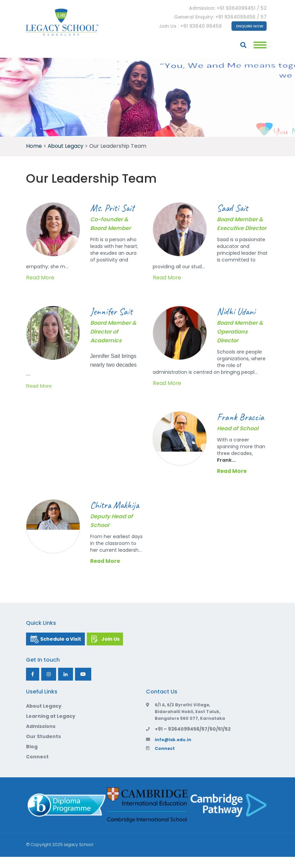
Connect (37, 768)
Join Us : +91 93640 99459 (190, 26)
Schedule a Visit (63, 650)
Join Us (116, 650)
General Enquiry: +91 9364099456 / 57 (220, 17)
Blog (32, 758)
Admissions (41, 737)
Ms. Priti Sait (114, 208)
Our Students (43, 748)
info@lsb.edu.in (169, 751)
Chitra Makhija (104, 510)
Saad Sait (234, 208)
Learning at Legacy (51, 727)
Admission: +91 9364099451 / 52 (227, 8)
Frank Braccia (242, 417)
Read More (40, 278)
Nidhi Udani (238, 311)
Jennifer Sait (113, 311)
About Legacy (44, 717)
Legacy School (79, 856)
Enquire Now (249, 26)
